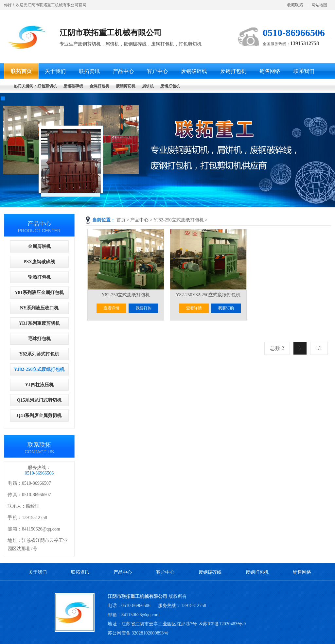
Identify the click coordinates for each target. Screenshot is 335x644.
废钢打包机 (257, 572)
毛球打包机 (39, 339)
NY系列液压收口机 (39, 308)
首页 (121, 220)
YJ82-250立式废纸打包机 (178, 220)
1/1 (319, 348)
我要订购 (144, 308)
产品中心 (139, 220)
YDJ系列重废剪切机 (39, 323)
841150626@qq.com (141, 615)
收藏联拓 (295, 5)
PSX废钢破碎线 (39, 262)
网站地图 (319, 5)
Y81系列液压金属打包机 (39, 293)
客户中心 (165, 572)
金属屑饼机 (39, 246)
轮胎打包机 (39, 277)
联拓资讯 (80, 572)
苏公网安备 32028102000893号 (138, 633)
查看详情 (112, 308)
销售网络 (302, 572)
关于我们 (38, 572)
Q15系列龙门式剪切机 (39, 400)
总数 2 (277, 348)
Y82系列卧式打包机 (39, 354)
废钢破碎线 (210, 572)
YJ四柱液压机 (39, 385)
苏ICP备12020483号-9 (224, 624)
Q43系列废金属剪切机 (39, 416)
